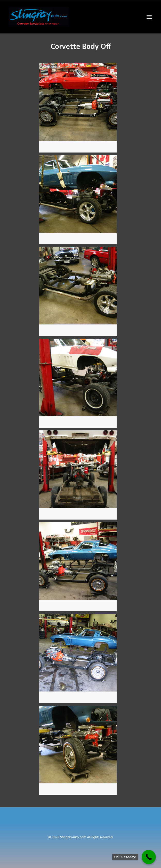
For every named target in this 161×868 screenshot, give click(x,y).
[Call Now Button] (149, 857)
